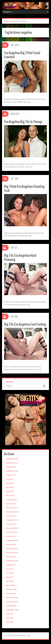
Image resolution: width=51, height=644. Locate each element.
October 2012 (11, 536)
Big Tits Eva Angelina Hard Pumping (20, 258)
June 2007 (10, 618)
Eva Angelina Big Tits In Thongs (23, 122)
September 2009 (12, 610)
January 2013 (11, 524)
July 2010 (10, 569)
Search (10, 382)
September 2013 (12, 520)
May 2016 (10, 487)
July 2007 (10, 614)
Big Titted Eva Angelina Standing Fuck (24, 189)
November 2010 (12, 553)
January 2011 (11, 545)
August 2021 (11, 475)
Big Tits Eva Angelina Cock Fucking (25, 324)
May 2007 (10, 622)
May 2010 (10, 577)
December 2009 (12, 598)
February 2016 (12, 500)
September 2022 (12, 459)
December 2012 (12, 528)
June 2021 (10, 483)
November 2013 (12, 512)
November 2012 (12, 532)
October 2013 (11, 516)
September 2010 (12, 561)
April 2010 (10, 581)
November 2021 (12, 463)
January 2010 (11, 594)
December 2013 (12, 508)
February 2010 (12, 589)
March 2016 (11, 496)
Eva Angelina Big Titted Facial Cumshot (22, 55)
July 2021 (10, 479)
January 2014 (11, 504)
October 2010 (11, 557)
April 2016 (10, 491)
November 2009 (12, 602)
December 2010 (12, 549)
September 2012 (12, 540)
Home (6, 21)
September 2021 (12, 471)
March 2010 (11, 585)
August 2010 (11, 565)
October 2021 (11, 467)
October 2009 (11, 606)
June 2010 (10, 573)
